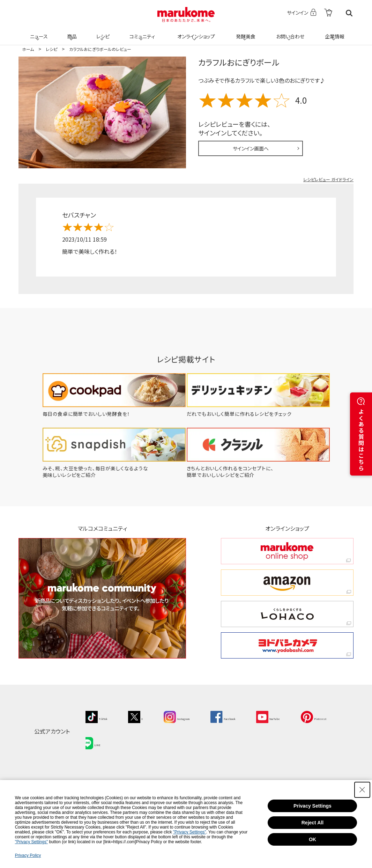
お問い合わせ (289, 32)
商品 (71, 32)
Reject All (313, 823)
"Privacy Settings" (190, 832)
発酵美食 (245, 32)
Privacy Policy (28, 855)
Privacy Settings (313, 806)
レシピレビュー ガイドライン (328, 179)
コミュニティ (141, 32)
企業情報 (334, 32)
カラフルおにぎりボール (239, 62)
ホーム (28, 49)
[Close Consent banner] (362, 790)
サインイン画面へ (251, 148)
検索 (349, 13)
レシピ (102, 32)
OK (313, 839)
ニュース (38, 32)
